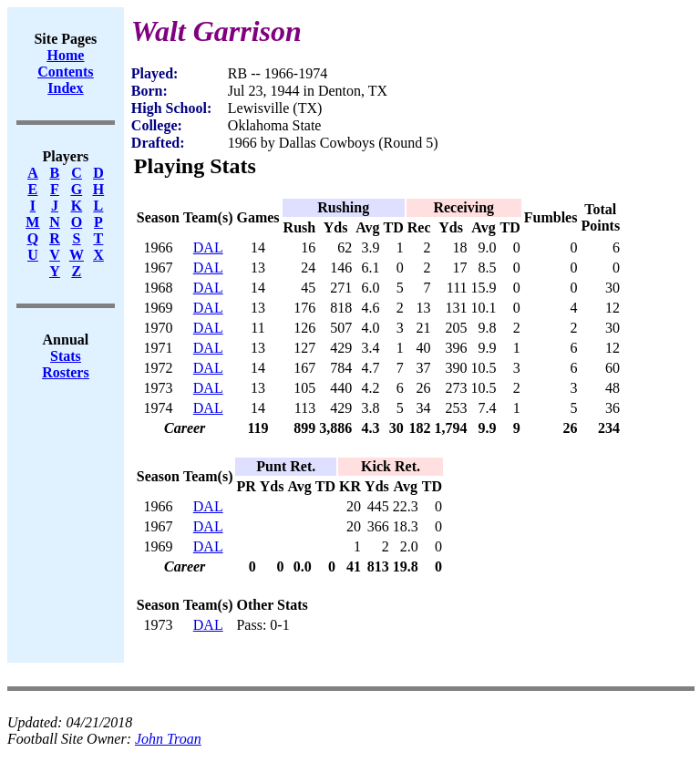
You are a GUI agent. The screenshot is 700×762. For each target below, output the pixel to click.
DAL (208, 247)
